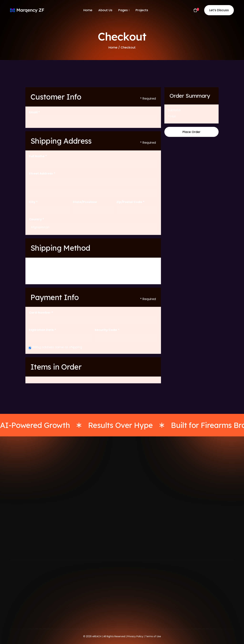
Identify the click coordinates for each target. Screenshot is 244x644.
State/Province (85, 202)
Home (88, 10)
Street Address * (42, 173)
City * (33, 202)
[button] (124, 10)
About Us (105, 10)
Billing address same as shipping (57, 347)
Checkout (128, 47)
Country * (37, 219)
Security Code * (107, 330)
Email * (34, 112)
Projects (142, 10)
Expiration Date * (42, 330)
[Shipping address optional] (93, 193)
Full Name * (38, 156)
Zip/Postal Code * (130, 202)
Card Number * (41, 313)
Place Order (191, 132)
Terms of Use (153, 636)
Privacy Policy (135, 636)
